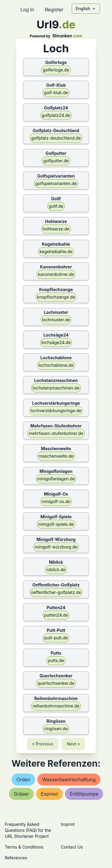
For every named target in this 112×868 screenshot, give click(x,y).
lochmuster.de (56, 320)
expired (49, 794)
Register (54, 10)
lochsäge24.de (56, 342)
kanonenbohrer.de (56, 274)
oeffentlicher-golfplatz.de (56, 592)
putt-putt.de (56, 638)
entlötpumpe (84, 794)
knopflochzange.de (56, 297)
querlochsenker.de (56, 683)
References (16, 858)
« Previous (43, 744)
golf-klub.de (56, 93)
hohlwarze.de (56, 229)
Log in (27, 10)
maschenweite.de (56, 456)
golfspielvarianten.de (56, 183)
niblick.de (56, 570)
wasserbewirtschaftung (69, 780)
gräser (21, 794)
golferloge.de (56, 70)
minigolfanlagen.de (56, 479)
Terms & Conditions (24, 847)
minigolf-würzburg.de (56, 547)
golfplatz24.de (56, 115)
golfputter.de (56, 161)
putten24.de (56, 615)
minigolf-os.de (56, 501)
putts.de (56, 660)
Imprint (68, 824)
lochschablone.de (56, 365)
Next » (73, 744)
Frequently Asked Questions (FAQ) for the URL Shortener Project (28, 830)
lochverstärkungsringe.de (56, 411)
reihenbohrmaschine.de (56, 706)
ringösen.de (56, 729)
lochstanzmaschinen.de (56, 388)
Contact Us (72, 847)
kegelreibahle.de (56, 252)
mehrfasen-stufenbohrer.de (56, 433)
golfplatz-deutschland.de (56, 138)
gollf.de (56, 206)
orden (23, 780)
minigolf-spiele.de (56, 524)
